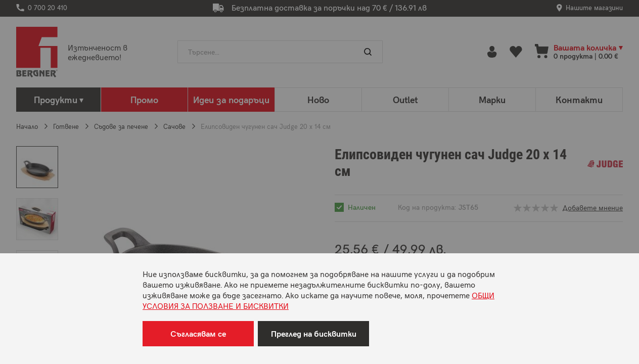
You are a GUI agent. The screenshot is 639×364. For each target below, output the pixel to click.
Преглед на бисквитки (314, 333)
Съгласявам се (198, 333)
